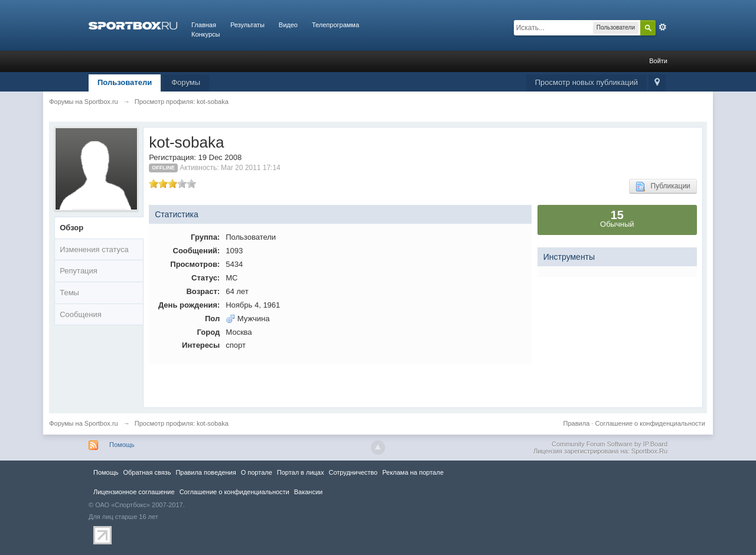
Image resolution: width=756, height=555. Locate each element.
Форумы (186, 82)
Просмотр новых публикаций (586, 82)
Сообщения (81, 314)
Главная (204, 25)
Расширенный (663, 27)
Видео (288, 25)
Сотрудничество (353, 472)
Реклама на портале (413, 472)
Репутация (79, 271)
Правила (577, 423)
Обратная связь (147, 472)
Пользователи (125, 82)
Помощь (122, 445)
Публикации (663, 187)
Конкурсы (206, 34)
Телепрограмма (335, 25)
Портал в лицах (301, 472)
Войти (658, 61)
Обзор (71, 228)
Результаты (247, 25)
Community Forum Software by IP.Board (610, 444)
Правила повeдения (206, 472)
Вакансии (308, 492)
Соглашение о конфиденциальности (650, 423)
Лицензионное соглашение (134, 492)
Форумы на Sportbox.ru (84, 423)
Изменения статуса (94, 249)
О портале (257, 472)
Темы (69, 293)
